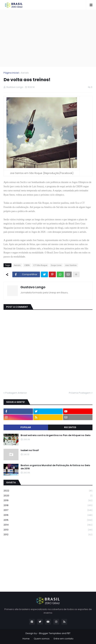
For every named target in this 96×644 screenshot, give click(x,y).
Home (26, 639)
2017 (48, 510)
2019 (48, 501)
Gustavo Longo (33, 287)
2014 (48, 525)
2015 (48, 520)
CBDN (27, 265)
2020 (48, 496)
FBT (69, 633)
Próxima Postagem (80, 393)
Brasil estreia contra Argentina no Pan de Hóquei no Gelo (56, 435)
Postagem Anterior (16, 393)
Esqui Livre (56, 265)
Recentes (70, 427)
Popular (26, 427)
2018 (48, 505)
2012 (48, 535)
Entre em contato (64, 639)
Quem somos (42, 639)
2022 (48, 491)
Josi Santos (71, 265)
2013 (48, 530)
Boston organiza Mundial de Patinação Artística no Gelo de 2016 (55, 467)
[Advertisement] (50, 38)
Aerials (25, 73)
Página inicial (11, 73)
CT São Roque (40, 265)
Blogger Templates (50, 633)
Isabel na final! (30, 450)
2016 (48, 515)
